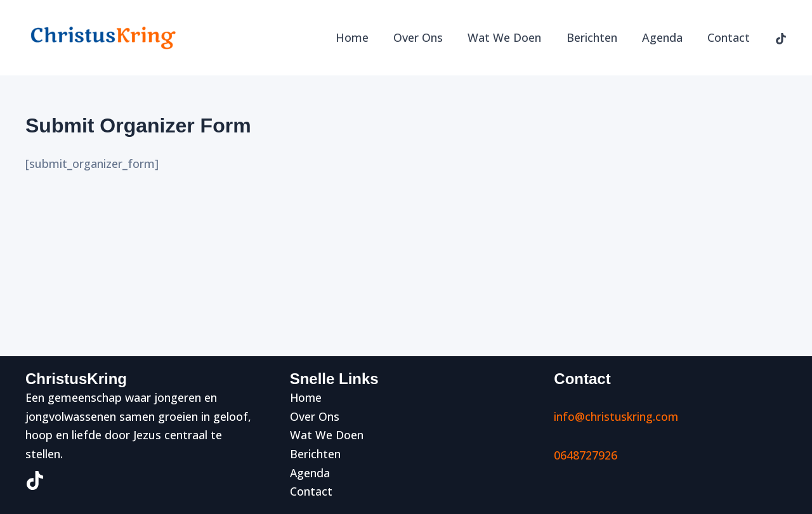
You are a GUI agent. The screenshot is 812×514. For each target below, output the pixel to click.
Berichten (597, 37)
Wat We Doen (512, 37)
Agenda (665, 37)
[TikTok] (781, 39)
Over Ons (428, 37)
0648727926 (586, 455)
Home (363, 37)
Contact (730, 37)
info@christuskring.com (617, 416)
